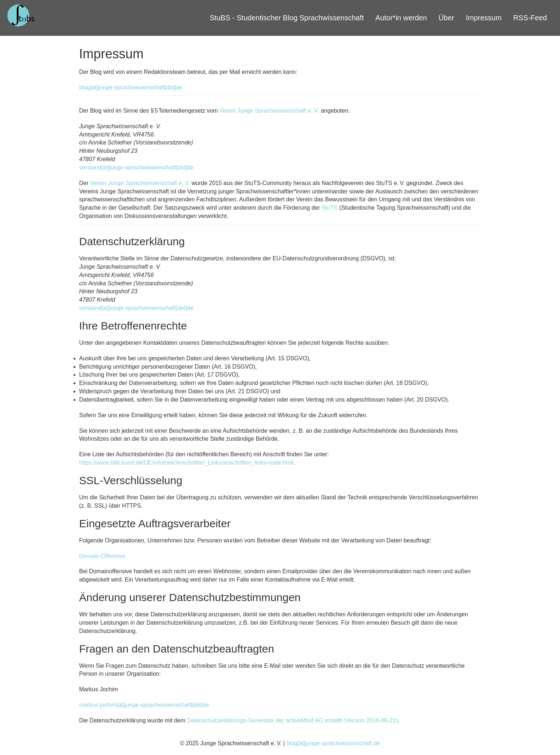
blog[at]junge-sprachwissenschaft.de (333, 743)
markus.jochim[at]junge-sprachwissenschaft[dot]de (144, 705)
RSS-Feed (530, 18)
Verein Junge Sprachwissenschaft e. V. (269, 111)
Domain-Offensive (102, 556)
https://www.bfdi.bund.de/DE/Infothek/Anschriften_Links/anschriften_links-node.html (186, 463)
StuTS (329, 208)
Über (446, 18)
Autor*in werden (401, 18)
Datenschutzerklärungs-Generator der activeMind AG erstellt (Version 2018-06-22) (292, 720)
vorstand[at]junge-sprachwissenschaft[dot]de (137, 167)
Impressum (484, 18)
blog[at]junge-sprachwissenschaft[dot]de (131, 87)
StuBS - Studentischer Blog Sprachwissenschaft (287, 18)
